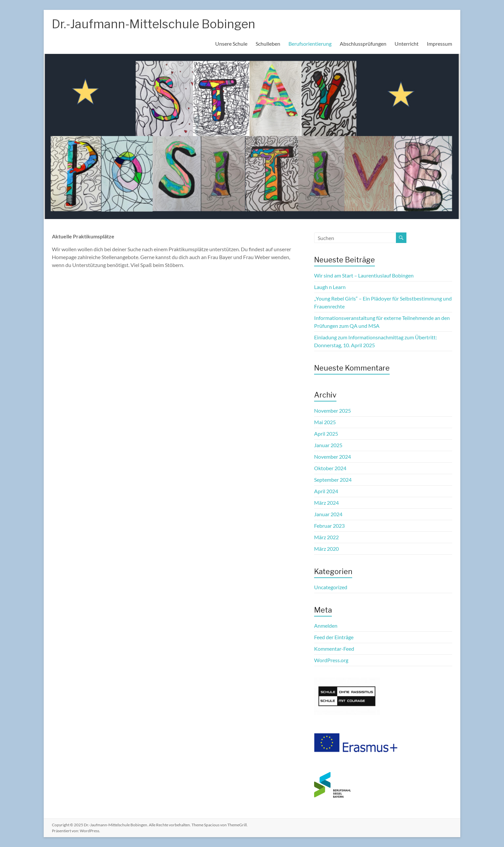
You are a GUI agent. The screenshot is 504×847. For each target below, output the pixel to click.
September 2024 (333, 480)
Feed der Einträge (334, 637)
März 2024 (326, 503)
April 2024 (326, 491)
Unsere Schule (231, 44)
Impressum (439, 44)
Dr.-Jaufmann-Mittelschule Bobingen (154, 24)
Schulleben (268, 44)
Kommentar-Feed (334, 649)
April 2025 (326, 434)
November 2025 (332, 411)
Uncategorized (331, 587)
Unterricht (407, 44)
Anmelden (326, 626)
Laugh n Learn (330, 287)
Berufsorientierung (310, 44)
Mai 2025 (325, 422)
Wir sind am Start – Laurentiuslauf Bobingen (364, 275)
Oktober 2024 (330, 468)
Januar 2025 (328, 445)
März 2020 (326, 549)
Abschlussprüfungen (363, 44)
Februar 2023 (329, 526)
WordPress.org (331, 660)
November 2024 (332, 457)
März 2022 (326, 537)
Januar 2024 (328, 514)
